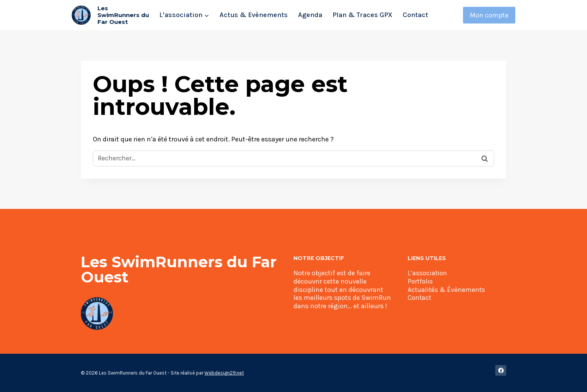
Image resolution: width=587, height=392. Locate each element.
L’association (428, 273)
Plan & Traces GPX (363, 15)
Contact (415, 15)
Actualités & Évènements (447, 290)
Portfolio (421, 281)
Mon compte (489, 15)
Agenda (310, 15)
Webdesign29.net (224, 373)
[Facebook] (501, 371)
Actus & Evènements (254, 15)
